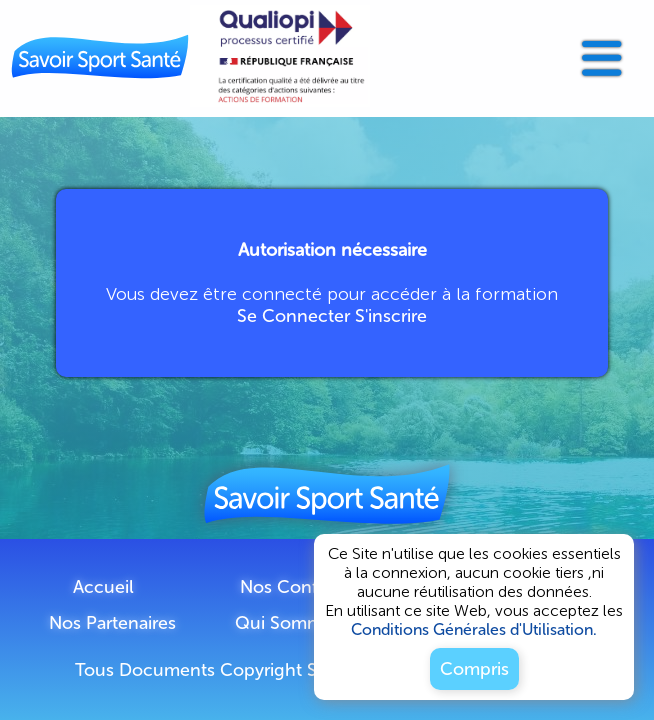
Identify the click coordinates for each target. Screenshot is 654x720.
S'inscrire (391, 316)
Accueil (103, 587)
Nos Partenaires (112, 623)
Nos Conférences (311, 587)
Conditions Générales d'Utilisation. (474, 629)
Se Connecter (293, 316)
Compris (474, 669)
